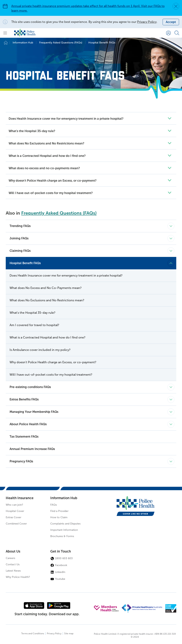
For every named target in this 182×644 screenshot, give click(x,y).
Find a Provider (59, 511)
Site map (69, 634)
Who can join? (14, 505)
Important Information (64, 530)
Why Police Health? (18, 577)
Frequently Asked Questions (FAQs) (59, 213)
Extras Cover (13, 517)
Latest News (13, 571)
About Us (13, 551)
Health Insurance (20, 498)
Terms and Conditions (33, 634)
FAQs (54, 505)
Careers (10, 558)
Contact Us (13, 564)
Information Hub (64, 498)
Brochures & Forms (62, 536)
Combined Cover (16, 524)
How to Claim (59, 517)
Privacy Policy (147, 22)
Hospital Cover (15, 511)
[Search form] (177, 33)
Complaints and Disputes (65, 524)
